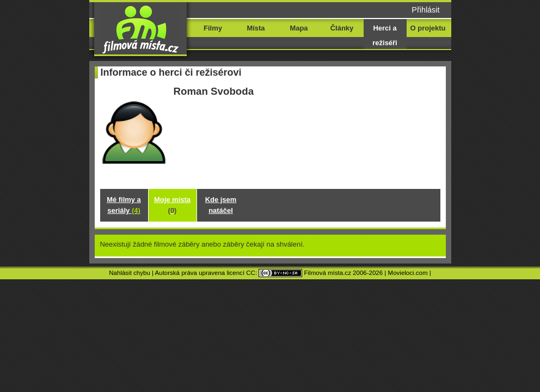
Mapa (299, 28)
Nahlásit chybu (130, 273)
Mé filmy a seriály (124, 205)
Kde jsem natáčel (221, 205)
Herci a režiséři (385, 35)
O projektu (428, 28)
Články (342, 28)
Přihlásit (425, 10)
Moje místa (172, 205)
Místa (256, 28)
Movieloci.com (408, 273)
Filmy (213, 28)
